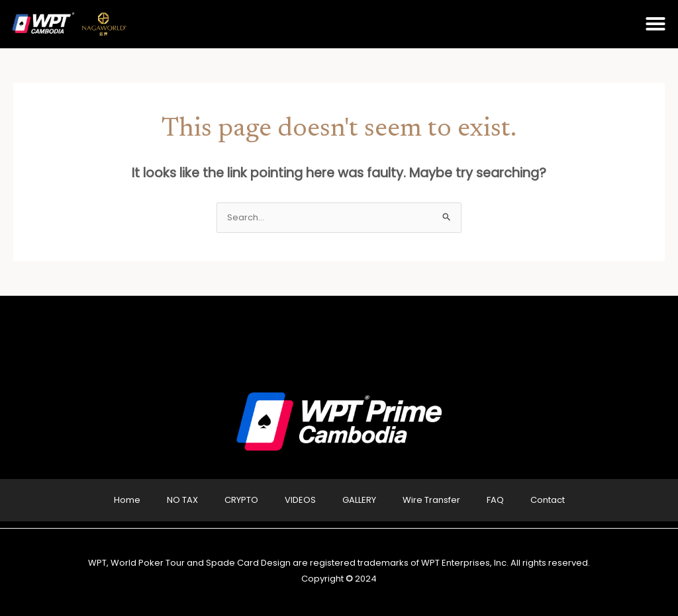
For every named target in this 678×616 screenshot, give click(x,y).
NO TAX (182, 500)
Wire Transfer (431, 500)
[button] (655, 24)
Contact (548, 500)
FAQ (495, 500)
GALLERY (359, 500)
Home (127, 500)
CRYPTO (241, 500)
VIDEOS (300, 500)
